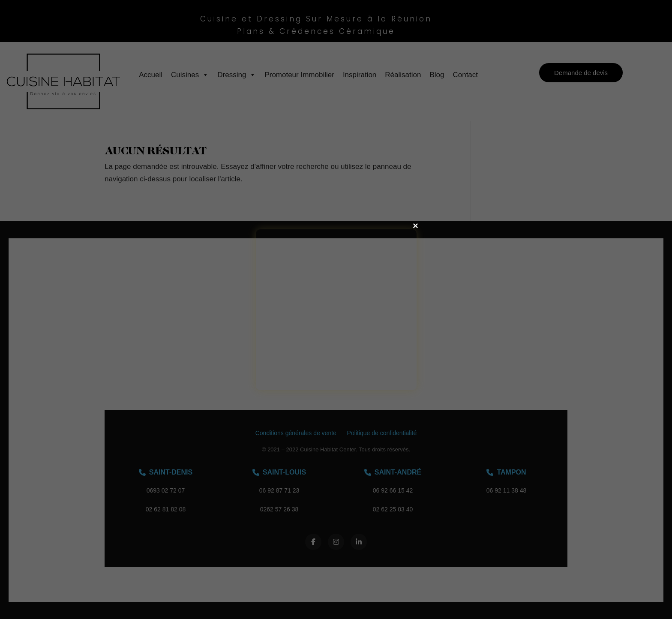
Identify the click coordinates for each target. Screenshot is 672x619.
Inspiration (360, 75)
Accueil (151, 75)
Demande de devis (581, 73)
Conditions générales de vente (296, 433)
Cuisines (190, 75)
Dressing (237, 75)
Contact (465, 75)
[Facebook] (313, 542)
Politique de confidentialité (382, 433)
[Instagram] (336, 542)
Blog (437, 75)
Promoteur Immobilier (299, 75)
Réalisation (403, 75)
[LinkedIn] (359, 542)
